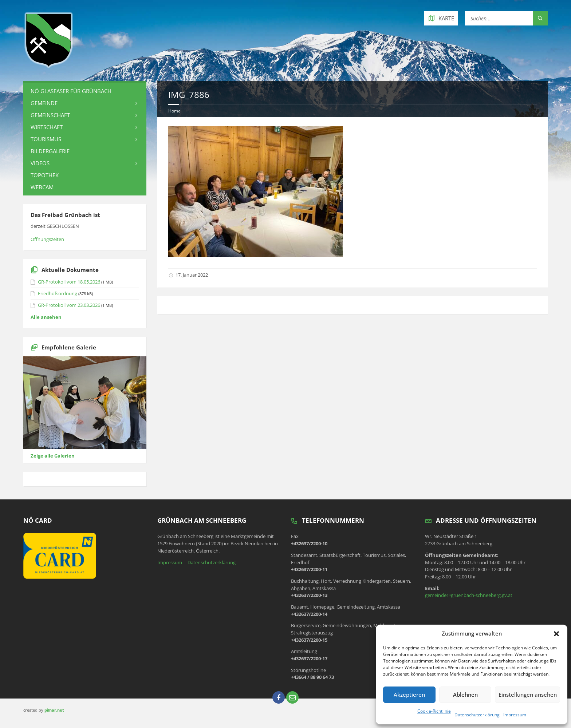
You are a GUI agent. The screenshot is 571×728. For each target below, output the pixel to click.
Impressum (515, 715)
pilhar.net (54, 710)
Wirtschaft (47, 127)
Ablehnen (464, 695)
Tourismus (46, 139)
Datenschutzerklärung (477, 715)
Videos (40, 163)
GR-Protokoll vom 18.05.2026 (69, 282)
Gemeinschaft (50, 115)
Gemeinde (44, 103)
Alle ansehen (46, 317)
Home (174, 111)
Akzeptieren (409, 695)
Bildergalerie (50, 151)
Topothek (45, 175)
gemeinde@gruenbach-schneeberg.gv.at (469, 595)
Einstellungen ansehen (527, 695)
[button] (556, 634)
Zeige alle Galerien (53, 456)
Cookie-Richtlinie (434, 711)
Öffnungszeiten (47, 239)
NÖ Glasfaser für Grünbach (71, 91)
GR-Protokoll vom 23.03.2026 (69, 305)
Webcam (42, 187)
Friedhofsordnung (58, 293)
